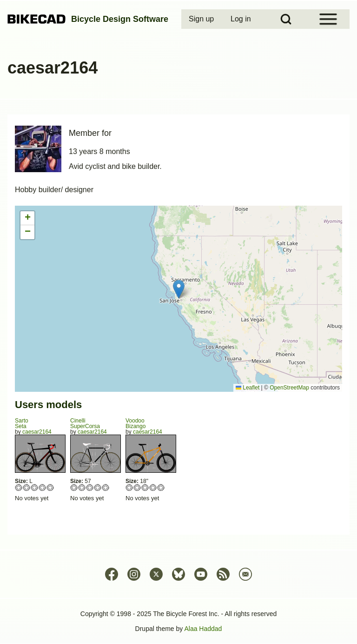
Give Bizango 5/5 (161, 487)
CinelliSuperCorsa (85, 423)
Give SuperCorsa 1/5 (74, 487)
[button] (179, 289)
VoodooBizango (136, 423)
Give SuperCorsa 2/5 (82, 487)
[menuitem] (202, 19)
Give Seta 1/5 (19, 487)
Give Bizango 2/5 (137, 487)
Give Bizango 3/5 (145, 487)
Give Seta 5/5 (50, 487)
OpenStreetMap (289, 388)
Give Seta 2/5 (27, 487)
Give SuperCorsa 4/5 (98, 487)
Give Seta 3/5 (35, 487)
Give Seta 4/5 (43, 487)
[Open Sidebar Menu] (328, 19)
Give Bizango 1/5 (129, 487)
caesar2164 (37, 432)
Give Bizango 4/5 (153, 487)
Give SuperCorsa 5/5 (106, 487)
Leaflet (248, 388)
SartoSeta (22, 423)
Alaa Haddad (203, 629)
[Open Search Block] (286, 19)
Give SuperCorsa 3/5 (90, 487)
